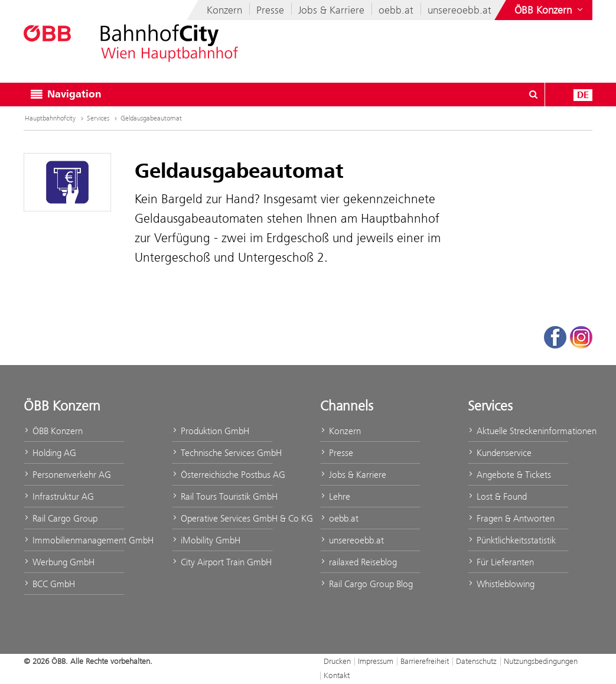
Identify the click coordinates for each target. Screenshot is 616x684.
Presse (270, 10)
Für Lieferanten (501, 562)
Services (103, 118)
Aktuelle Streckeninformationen (518, 431)
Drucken (337, 661)
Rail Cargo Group (61, 518)
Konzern (224, 10)
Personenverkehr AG (67, 475)
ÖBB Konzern (53, 431)
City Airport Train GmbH (222, 562)
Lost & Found (497, 496)
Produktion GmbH (211, 431)
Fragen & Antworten (511, 518)
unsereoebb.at (459, 10)
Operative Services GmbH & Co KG (222, 518)
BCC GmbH (49, 584)
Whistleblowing (501, 584)
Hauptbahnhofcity (55, 118)
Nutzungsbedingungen (541, 661)
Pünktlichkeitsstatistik (512, 540)
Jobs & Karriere (331, 10)
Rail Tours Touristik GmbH (222, 496)
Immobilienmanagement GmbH (74, 540)
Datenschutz (476, 661)
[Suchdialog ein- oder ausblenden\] (533, 95)
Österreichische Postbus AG (222, 475)
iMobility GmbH (206, 540)
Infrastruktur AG (59, 496)
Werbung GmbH (59, 562)
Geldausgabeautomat (151, 118)
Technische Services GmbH (222, 453)
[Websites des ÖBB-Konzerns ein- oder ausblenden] (550, 10)
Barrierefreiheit (425, 661)
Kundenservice (500, 453)
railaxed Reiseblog (358, 562)
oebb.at (396, 10)
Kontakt (337, 675)
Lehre (335, 496)
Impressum (376, 661)
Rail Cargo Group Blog (366, 584)
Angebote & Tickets (509, 475)
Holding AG (50, 453)
